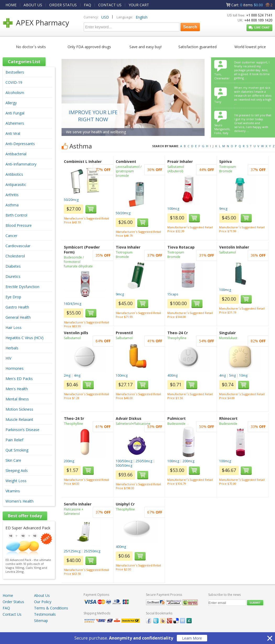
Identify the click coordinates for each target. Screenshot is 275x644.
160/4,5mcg (73, 304)
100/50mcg (124, 461)
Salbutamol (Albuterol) (176, 169)
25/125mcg (72, 551)
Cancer (11, 236)
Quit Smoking (17, 450)
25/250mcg (92, 551)
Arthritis (12, 195)
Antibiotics (14, 174)
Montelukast (228, 338)
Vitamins (13, 491)
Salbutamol (228, 252)
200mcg (188, 461)
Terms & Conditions (51, 608)
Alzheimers (15, 123)
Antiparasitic (16, 185)
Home (8, 595)
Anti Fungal (15, 113)
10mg (243, 375)
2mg (67, 375)
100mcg (173, 209)
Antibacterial (16, 154)
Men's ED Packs (19, 379)
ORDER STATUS (63, 5)
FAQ (87, 5)
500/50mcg (124, 466)
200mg (69, 461)
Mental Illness (17, 399)
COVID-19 (14, 82)
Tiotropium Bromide (228, 169)
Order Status (13, 602)
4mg (77, 375)
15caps (173, 294)
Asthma (12, 205)
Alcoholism (15, 93)
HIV (8, 358)
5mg (232, 375)
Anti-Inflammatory (21, 164)
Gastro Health (17, 307)
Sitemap (41, 621)
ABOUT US (33, 5)
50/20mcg (71, 200)
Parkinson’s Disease (22, 430)
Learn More (192, 638)
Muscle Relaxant (19, 419)
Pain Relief (14, 440)
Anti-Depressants (20, 144)
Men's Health (17, 389)
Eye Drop (13, 297)
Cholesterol (15, 256)
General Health (18, 317)
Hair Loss (13, 327)
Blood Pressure (19, 225)
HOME (11, 5)
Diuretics (13, 276)
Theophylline (177, 338)
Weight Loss (16, 481)
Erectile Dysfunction (22, 287)
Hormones (15, 368)
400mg (172, 375)
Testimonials (45, 614)
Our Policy (43, 602)
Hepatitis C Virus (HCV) (24, 338)
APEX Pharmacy (43, 23)
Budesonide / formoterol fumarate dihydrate (78, 262)
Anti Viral (13, 133)
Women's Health (20, 501)
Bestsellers (15, 72)
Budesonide (176, 424)
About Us (42, 595)
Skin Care (13, 460)
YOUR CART (139, 5)
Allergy (11, 103)
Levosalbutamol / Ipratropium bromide (129, 171)
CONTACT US (110, 5)
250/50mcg (144, 461)
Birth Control (16, 215)
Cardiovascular (18, 246)
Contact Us (12, 614)
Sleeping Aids (17, 470)
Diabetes (13, 266)
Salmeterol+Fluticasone (133, 424)
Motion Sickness (19, 409)
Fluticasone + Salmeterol (74, 511)
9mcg (223, 209)
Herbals (12, 348)
